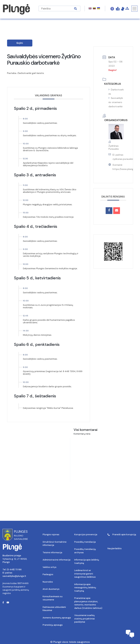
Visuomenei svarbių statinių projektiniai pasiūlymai (84, 619)
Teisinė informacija (52, 552)
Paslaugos (48, 574)
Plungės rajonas (51, 534)
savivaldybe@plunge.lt (14, 576)
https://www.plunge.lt (125, 169)
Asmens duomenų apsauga (57, 618)
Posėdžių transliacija (85, 542)
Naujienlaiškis (115, 548)
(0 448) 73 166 (14, 569)
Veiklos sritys (50, 567)
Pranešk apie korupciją (122, 534)
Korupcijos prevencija (86, 534)
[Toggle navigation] (134, 9)
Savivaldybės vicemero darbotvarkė (116, 102)
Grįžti (20, 43)
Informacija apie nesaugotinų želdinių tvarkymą (85, 588)
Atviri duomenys (51, 589)
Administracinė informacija (57, 560)
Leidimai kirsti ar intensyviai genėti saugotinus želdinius (85, 574)
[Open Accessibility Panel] (112, 9)
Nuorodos (48, 582)
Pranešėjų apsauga (53, 625)
